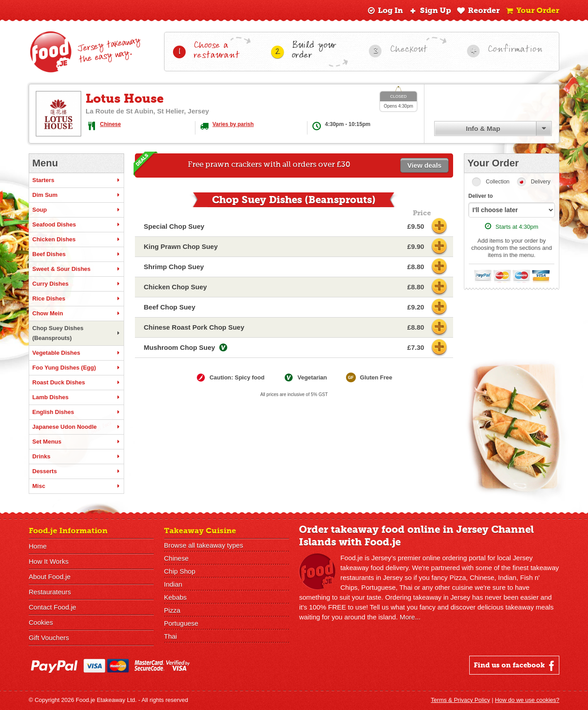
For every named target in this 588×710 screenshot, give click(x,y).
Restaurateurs (50, 592)
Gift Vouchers (49, 638)
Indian (173, 584)
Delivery (541, 182)
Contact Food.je (52, 607)
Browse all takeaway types (204, 545)
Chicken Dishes (76, 240)
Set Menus (76, 442)
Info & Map (483, 128)
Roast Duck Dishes (76, 383)
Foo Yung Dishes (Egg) (76, 368)
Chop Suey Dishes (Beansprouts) (76, 333)
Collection (498, 182)
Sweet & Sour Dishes (76, 269)
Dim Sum (76, 195)
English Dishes (76, 412)
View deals (424, 165)
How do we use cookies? (527, 700)
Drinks (76, 457)
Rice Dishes (76, 299)
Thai (171, 636)
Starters (76, 180)
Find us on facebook (515, 666)
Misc (76, 486)
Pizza (172, 610)
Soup (76, 210)
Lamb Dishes (76, 397)
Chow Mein (76, 314)
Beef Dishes (76, 254)
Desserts (76, 471)
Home (38, 546)
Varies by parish (233, 124)
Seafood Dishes (76, 225)
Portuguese (181, 623)
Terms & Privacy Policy (460, 700)
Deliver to (481, 196)
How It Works (49, 561)
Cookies (41, 622)
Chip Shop (180, 571)
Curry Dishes (76, 284)
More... (410, 617)
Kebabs (175, 597)
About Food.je (50, 577)
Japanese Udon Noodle (76, 427)
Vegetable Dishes (76, 353)
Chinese (110, 124)
